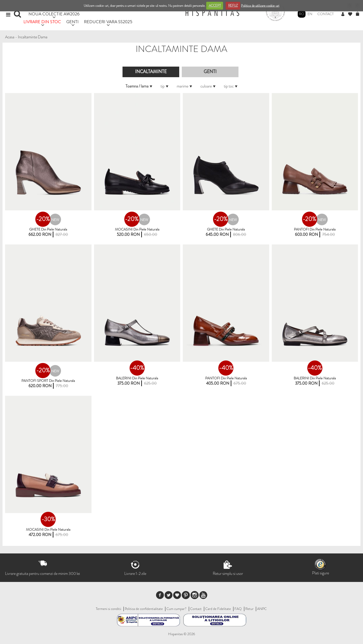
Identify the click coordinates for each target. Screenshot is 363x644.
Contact (326, 14)
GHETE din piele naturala (48, 229)
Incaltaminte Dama (33, 37)
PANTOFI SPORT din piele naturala (48, 381)
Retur (249, 609)
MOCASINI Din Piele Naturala (137, 229)
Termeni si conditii (109, 609)
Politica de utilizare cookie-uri (260, 5)
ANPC (262, 609)
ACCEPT (215, 5)
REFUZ (233, 5)
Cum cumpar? (176, 609)
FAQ (238, 609)
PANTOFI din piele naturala (315, 229)
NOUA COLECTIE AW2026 (54, 14)
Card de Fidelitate (218, 609)
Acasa (10, 37)
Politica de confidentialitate (144, 609)
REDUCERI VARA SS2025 (108, 22)
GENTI (72, 22)
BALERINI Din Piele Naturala (315, 378)
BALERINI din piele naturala (137, 378)
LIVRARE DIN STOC (42, 22)
